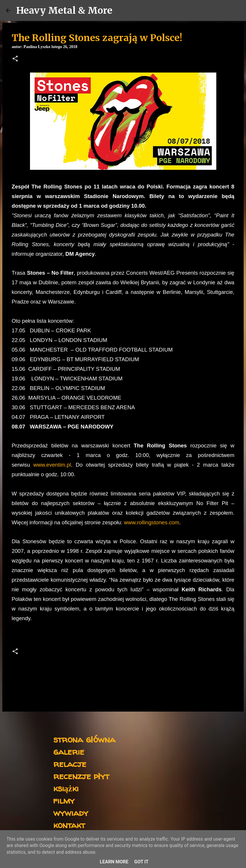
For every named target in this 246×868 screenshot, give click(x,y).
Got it (141, 862)
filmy (64, 800)
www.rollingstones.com (152, 522)
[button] (15, 59)
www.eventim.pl (52, 465)
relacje (70, 764)
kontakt (69, 825)
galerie (69, 751)
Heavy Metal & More (64, 10)
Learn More (114, 862)
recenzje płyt (81, 776)
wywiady (71, 813)
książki (66, 788)
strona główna (84, 739)
